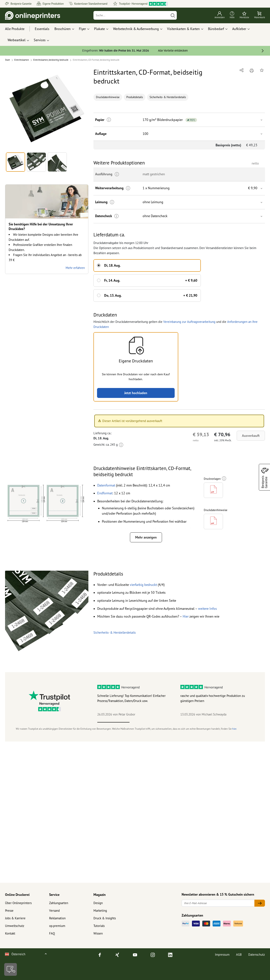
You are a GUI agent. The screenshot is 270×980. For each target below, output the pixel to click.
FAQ (52, 933)
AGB (239, 955)
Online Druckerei (17, 895)
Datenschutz (257, 955)
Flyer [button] (82, 29)
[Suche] (131, 15)
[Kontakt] (11, 969)
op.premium (57, 926)
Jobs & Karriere (15, 918)
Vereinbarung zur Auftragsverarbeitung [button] (189, 322)
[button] (47, 109)
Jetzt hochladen (136, 393)
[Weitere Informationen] (109, 120)
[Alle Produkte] (19, 29)
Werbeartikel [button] (17, 40)
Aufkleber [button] (239, 29)
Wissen (98, 933)
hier (234, 729)
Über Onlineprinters (18, 903)
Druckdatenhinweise (108, 97)
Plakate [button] (99, 29)
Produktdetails (135, 97)
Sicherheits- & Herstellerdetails (168, 97)
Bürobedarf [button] (216, 29)
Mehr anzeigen (146, 537)
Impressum (222, 955)
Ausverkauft (251, 436)
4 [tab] (210, 722)
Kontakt (10, 933)
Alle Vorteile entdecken (173, 50)
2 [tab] (146, 722)
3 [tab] (178, 722)
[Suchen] (173, 15)
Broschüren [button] (63, 29)
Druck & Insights (105, 918)
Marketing (100, 911)
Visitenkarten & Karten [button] (183, 29)
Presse (9, 911)
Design (98, 903)
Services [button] (40, 40)
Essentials (42, 29)
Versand (54, 911)
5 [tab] (242, 722)
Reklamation (57, 918)
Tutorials (99, 926)
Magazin (100, 895)
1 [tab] (113, 722)
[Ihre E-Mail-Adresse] (218, 903)
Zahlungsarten (59, 903)
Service (54, 895)
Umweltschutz (15, 926)
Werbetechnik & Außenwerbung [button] (136, 29)
